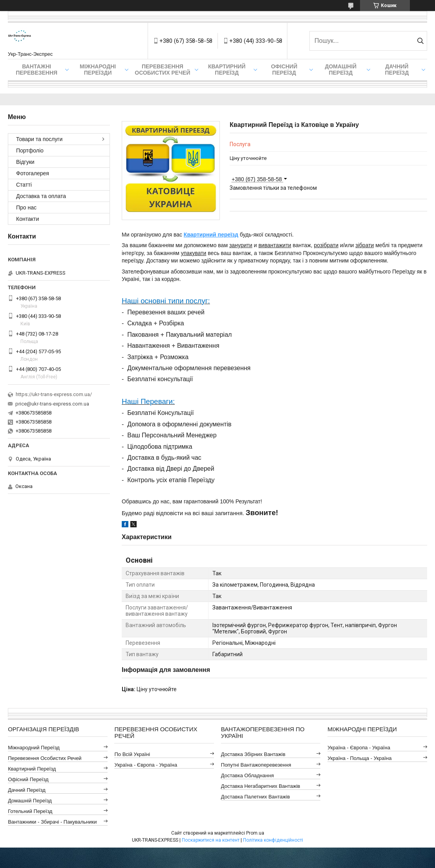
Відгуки (25, 162)
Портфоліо (30, 150)
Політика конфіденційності (273, 840)
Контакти (27, 219)
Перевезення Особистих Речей (162, 70)
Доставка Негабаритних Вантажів (261, 786)
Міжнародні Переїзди (98, 70)
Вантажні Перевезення (37, 70)
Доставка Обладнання (248, 775)
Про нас (26, 207)
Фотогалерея (33, 173)
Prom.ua (255, 833)
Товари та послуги (39, 139)
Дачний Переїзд (397, 70)
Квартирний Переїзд (32, 769)
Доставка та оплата (41, 196)
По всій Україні (132, 754)
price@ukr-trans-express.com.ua (52, 404)
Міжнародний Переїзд (34, 748)
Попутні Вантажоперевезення (256, 765)
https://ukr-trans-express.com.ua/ (54, 394)
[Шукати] (420, 41)
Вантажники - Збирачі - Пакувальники (52, 822)
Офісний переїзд (284, 70)
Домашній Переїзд (341, 70)
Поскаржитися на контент (211, 840)
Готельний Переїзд (30, 811)
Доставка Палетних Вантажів (256, 797)
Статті (24, 185)
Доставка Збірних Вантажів (253, 754)
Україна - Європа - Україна (146, 765)
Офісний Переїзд (28, 779)
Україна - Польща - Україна (359, 758)
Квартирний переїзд (227, 70)
